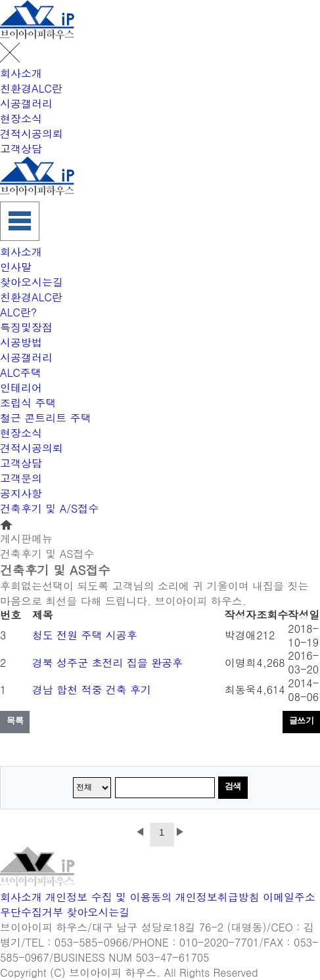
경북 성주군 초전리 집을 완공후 (107, 663)
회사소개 (21, 73)
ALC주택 (21, 373)
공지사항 (21, 493)
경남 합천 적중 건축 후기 (92, 690)
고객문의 (21, 478)
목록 (15, 720)
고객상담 (21, 149)
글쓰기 (302, 720)
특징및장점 (26, 327)
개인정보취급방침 (217, 897)
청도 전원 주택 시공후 (85, 635)
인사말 (16, 267)
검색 (233, 786)
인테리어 (21, 388)
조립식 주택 (28, 403)
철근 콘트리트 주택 (46, 418)
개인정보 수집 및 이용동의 (108, 897)
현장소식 (21, 118)
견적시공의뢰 (32, 134)
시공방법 (21, 342)
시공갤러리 (26, 103)
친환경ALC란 (31, 88)
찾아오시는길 (32, 282)
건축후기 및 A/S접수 (49, 508)
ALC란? (18, 312)
